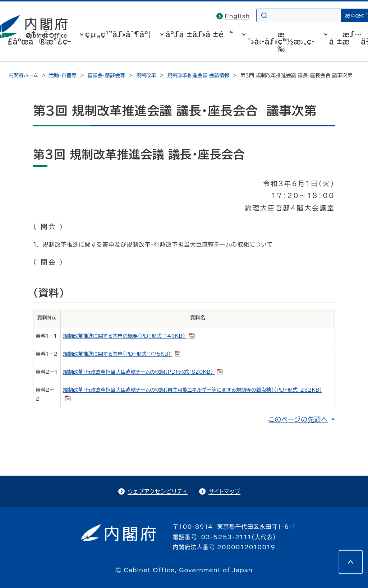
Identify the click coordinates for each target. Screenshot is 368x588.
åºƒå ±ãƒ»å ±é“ (199, 34)
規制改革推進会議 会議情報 (198, 75)
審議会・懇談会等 (106, 75)
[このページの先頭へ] (351, 562)
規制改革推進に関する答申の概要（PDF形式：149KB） (129, 336)
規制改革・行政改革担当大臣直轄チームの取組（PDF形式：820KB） (143, 372)
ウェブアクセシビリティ (158, 491)
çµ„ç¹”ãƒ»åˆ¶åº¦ (118, 34)
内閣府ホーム (23, 75)
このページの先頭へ (298, 419)
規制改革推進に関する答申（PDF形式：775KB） (122, 354)
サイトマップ (224, 491)
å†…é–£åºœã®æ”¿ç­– (39, 38)
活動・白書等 (63, 75)
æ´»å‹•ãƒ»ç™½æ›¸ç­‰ (281, 41)
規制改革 (146, 75)
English (238, 16)
